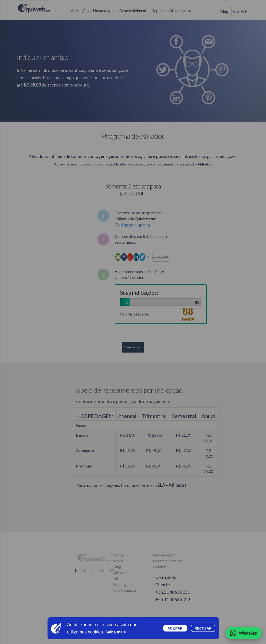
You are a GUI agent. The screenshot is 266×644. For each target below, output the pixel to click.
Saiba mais (116, 632)
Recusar (203, 628)
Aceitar (175, 628)
